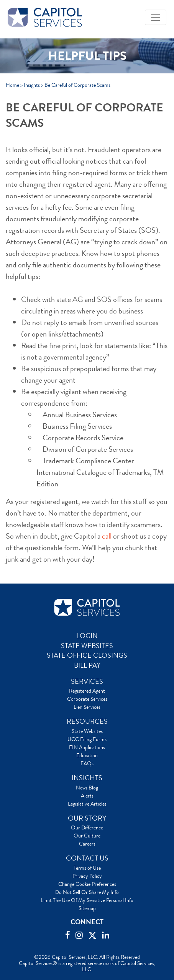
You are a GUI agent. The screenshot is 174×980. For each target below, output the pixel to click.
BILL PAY (87, 665)
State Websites (87, 731)
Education (87, 755)
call (107, 536)
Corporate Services (87, 699)
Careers (87, 844)
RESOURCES (87, 721)
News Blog (87, 788)
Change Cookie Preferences (87, 884)
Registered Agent (87, 691)
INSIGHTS (87, 778)
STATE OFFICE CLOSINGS (87, 655)
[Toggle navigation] (156, 17)
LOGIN (87, 636)
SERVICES (87, 682)
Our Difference (87, 827)
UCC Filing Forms (87, 739)
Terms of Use (87, 868)
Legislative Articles (87, 804)
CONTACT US (87, 858)
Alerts (87, 796)
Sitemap (87, 908)
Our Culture (87, 836)
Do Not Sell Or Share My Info (87, 892)
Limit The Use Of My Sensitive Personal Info (87, 900)
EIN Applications (87, 747)
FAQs (87, 763)
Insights (32, 85)
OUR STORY (87, 818)
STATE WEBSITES (87, 646)
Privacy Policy (87, 876)
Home (12, 85)
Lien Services (87, 707)
